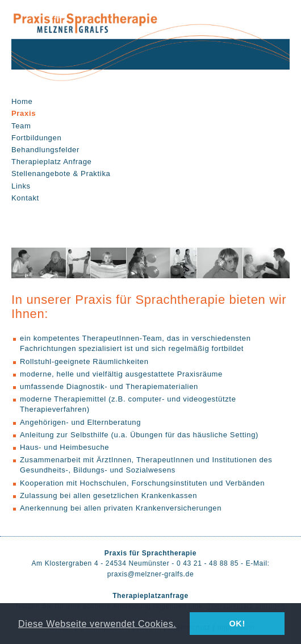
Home (22, 101)
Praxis (24, 113)
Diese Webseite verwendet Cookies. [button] (97, 624)
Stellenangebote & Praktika (61, 173)
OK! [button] (237, 624)
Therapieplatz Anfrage (51, 162)
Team (21, 126)
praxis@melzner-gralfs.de (151, 574)
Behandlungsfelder (45, 150)
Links (21, 186)
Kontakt (25, 198)
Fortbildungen (36, 138)
